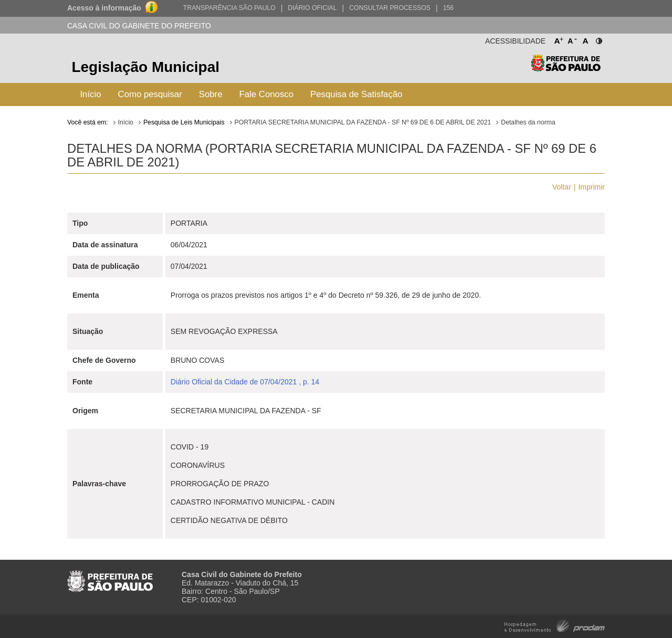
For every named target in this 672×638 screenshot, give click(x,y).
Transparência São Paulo (229, 8)
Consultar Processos (390, 8)
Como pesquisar (150, 94)
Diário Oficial (312, 8)
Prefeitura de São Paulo (566, 69)
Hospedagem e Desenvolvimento (555, 625)
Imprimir (591, 187)
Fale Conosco (267, 94)
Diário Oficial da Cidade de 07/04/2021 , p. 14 (245, 382)
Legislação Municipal (145, 67)
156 (448, 8)
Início (90, 94)
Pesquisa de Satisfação (356, 94)
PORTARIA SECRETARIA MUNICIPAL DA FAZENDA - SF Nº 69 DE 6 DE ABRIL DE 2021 (363, 122)
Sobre (211, 94)
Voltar (562, 187)
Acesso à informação (104, 8)
